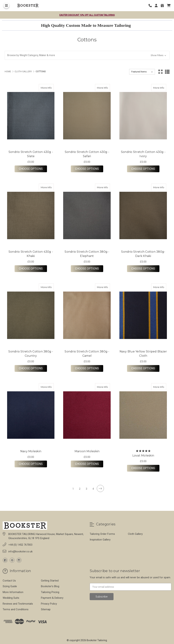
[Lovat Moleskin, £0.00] (143, 415)
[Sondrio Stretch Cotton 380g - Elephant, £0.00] (87, 215)
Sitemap (46, 609)
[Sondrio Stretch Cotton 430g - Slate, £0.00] (31, 116)
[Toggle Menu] (6, 6)
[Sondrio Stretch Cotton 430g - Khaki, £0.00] (31, 215)
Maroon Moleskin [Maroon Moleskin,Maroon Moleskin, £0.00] (87, 451)
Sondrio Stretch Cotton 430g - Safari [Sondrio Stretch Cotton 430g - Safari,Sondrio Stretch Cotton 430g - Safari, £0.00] (87, 154)
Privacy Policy (49, 604)
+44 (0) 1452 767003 (20, 545)
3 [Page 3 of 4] (86, 489)
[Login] (157, 6)
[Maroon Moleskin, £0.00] (87, 415)
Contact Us (9, 581)
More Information (13, 592)
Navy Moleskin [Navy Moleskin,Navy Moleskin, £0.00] (31, 451)
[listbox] (142, 72)
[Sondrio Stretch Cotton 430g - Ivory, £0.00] (143, 116)
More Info (47, 87)
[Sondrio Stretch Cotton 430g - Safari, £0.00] (87, 116)
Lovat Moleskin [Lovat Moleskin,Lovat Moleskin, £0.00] (143, 456)
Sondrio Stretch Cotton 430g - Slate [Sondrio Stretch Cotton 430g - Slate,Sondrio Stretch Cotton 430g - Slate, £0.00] (31, 154)
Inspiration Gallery (100, 540)
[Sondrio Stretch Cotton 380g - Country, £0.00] (31, 315)
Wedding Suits (11, 598)
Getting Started (50, 581)
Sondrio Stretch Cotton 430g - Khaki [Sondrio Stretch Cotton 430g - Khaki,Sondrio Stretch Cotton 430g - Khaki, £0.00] (31, 254)
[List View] (167, 72)
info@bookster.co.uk (20, 551)
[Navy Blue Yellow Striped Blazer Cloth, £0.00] (143, 315)
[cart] (169, 6)
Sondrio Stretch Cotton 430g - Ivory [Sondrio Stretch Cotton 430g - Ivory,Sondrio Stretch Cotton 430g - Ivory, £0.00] (143, 154)
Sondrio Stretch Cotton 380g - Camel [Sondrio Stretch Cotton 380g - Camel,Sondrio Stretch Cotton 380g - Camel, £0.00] (87, 354)
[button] (87, 55)
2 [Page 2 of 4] (80, 489)
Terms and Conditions (16, 609)
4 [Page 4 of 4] (93, 489)
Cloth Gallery (135, 534)
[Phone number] (151, 6)
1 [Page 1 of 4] (73, 489)
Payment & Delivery (52, 598)
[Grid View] (160, 72)
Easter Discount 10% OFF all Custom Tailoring (87, 15)
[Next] (100, 488)
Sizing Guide (10, 586)
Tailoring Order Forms (102, 534)
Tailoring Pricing (50, 592)
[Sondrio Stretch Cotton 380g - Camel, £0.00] (87, 315)
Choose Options (33, 169)
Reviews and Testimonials (18, 604)
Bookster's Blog (50, 586)
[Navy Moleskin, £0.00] (31, 415)
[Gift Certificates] (164, 6)
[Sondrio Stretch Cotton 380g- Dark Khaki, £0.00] (143, 215)
